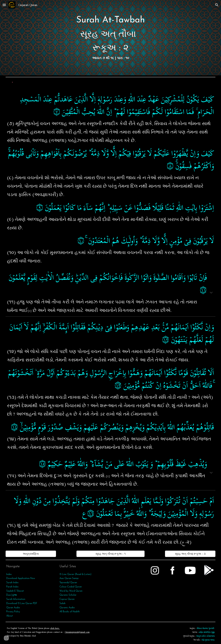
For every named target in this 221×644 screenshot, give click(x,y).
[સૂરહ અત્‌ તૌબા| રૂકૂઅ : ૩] (190, 554)
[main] (111, 38)
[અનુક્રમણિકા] (31, 554)
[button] (4, 5)
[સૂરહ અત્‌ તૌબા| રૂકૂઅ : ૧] (111, 554)
